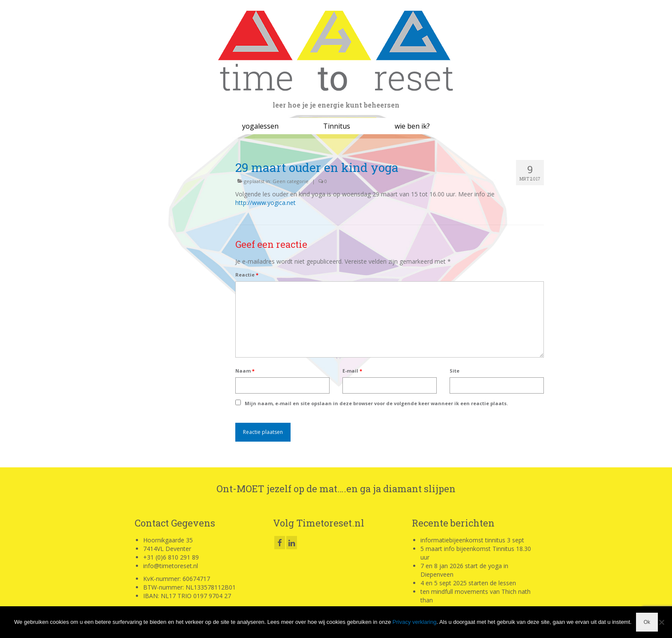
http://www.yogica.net (265, 203)
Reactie (247, 275)
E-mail (352, 371)
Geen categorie (291, 181)
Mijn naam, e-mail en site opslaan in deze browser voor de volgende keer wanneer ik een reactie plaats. (376, 403)
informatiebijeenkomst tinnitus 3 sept (472, 540)
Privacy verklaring (415, 622)
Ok (647, 622)
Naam (245, 371)
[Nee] (661, 622)
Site (454, 371)
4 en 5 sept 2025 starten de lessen (468, 583)
